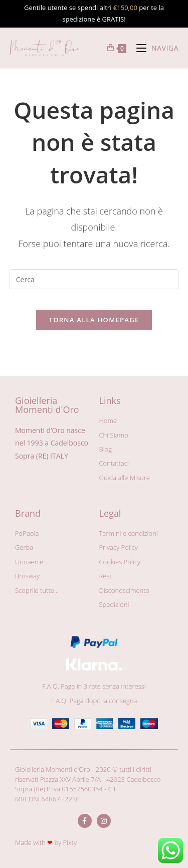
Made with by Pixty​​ (46, 842)
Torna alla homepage (94, 320)
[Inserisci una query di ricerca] (94, 279)
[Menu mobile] (154, 48)
